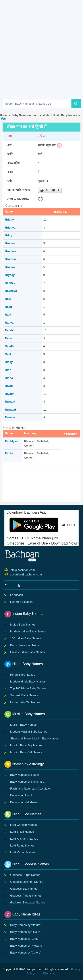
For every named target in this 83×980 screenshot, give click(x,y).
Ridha (9, 378)
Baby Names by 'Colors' (25, 953)
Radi (8, 299)
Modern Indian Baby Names (28, 631)
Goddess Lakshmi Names (27, 882)
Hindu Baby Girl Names (25, 702)
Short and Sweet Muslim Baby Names (34, 738)
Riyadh (10, 394)
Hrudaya (11, 251)
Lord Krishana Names (24, 839)
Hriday (9, 220)
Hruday (10, 243)
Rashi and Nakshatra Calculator (31, 789)
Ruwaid (10, 402)
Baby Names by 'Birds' (25, 939)
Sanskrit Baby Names (24, 695)
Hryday (10, 275)
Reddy (9, 330)
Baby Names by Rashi (24, 775)
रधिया (3, 119)
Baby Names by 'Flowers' (26, 946)
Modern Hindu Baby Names (60, 115)
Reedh (9, 346)
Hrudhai (10, 259)
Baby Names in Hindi (25, 115)
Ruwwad (11, 417)
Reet (8, 354)
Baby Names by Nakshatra (27, 782)
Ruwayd (10, 410)
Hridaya (10, 228)
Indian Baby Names (23, 625)
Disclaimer (50, 973)
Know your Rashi (21, 795)
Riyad (9, 386)
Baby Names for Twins (25, 645)
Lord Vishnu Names (23, 852)
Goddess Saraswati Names (28, 902)
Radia (9, 453)
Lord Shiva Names (22, 832)
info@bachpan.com (11, 570)
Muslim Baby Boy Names (26, 745)
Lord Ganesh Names (23, 825)
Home (4, 115)
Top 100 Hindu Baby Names (28, 688)
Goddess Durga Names (25, 875)
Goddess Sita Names (24, 889)
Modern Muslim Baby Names (29, 732)
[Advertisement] (41, 56)
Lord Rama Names (22, 845)
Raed (8, 307)
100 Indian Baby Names (26, 638)
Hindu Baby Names (23, 675)
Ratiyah (10, 323)
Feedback (16, 595)
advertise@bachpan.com (11, 574)
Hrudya (10, 267)
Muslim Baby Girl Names (26, 752)
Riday (9, 362)
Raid (8, 315)
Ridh (8, 370)
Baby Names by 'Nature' (26, 925)
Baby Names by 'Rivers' (25, 932)
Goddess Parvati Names (26, 896)
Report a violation (21, 602)
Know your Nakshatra (24, 802)
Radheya (11, 291)
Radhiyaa (11, 441)
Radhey (10, 283)
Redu (9, 338)
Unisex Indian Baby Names (28, 652)
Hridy (9, 235)
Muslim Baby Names (23, 725)
